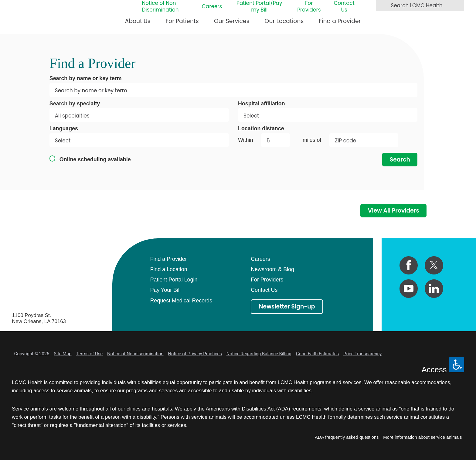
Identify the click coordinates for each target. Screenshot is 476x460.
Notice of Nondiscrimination (135, 354)
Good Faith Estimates (318, 354)
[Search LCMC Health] (382, 6)
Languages (64, 128)
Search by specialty (75, 104)
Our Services (232, 21)
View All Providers (394, 211)
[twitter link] (434, 266)
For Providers (309, 7)
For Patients (182, 21)
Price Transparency (362, 354)
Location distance (261, 128)
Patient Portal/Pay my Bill (259, 7)
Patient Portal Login (174, 280)
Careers (212, 7)
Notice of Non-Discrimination (160, 7)
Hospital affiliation (262, 104)
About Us (138, 21)
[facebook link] (409, 266)
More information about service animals (422, 437)
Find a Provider (340, 21)
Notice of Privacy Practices (195, 354)
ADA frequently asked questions (347, 437)
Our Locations (284, 21)
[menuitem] (138, 24)
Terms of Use (89, 354)
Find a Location (169, 269)
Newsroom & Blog (272, 269)
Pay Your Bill (165, 290)
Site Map (63, 354)
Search (400, 160)
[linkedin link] (434, 289)
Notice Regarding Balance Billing (259, 354)
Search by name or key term (86, 78)
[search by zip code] (364, 140)
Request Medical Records (181, 301)
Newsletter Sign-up (287, 307)
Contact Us (344, 7)
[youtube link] (409, 289)
